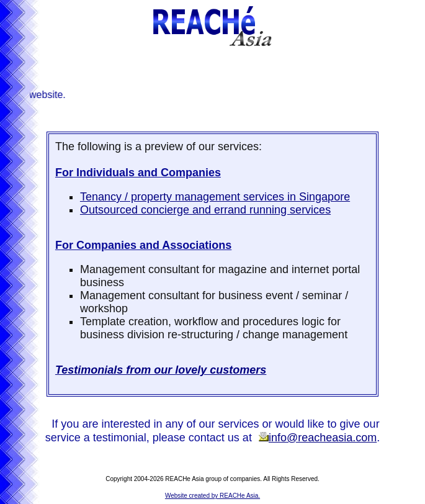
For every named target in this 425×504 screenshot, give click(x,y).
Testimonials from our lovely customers (161, 370)
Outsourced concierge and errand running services (205, 210)
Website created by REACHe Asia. (212, 496)
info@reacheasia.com (317, 438)
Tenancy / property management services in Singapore (215, 197)
